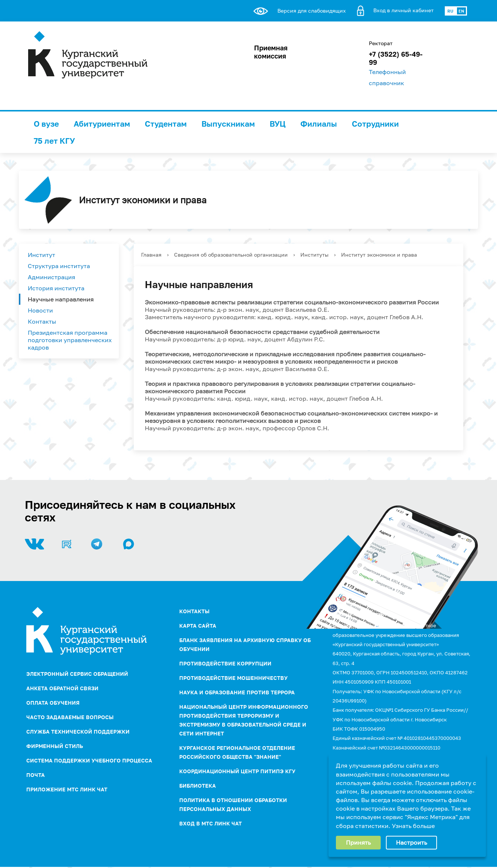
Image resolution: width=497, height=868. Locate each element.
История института (56, 288)
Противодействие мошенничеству (234, 678)
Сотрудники (375, 124)
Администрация (51, 277)
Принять (358, 842)
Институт (41, 255)
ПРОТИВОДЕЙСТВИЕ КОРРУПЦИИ (225, 663)
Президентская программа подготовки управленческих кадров (70, 340)
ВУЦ (278, 124)
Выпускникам (228, 124)
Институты (314, 255)
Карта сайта (198, 626)
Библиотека (198, 786)
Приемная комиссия (271, 52)
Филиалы (319, 124)
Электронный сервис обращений (77, 674)
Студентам (166, 124)
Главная (151, 255)
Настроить (411, 842)
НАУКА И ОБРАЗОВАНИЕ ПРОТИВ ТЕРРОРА (237, 692)
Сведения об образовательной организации (231, 255)
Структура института (59, 266)
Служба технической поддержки (78, 732)
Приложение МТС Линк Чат (67, 789)
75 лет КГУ (54, 141)
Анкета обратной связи (62, 688)
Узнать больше (413, 826)
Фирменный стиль (55, 746)
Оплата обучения (53, 703)
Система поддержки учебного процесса (89, 760)
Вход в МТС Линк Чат (211, 823)
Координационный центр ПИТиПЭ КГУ (237, 771)
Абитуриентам (102, 124)
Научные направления (61, 299)
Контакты (42, 321)
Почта (36, 775)
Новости (40, 310)
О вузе (46, 124)
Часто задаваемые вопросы (70, 717)
